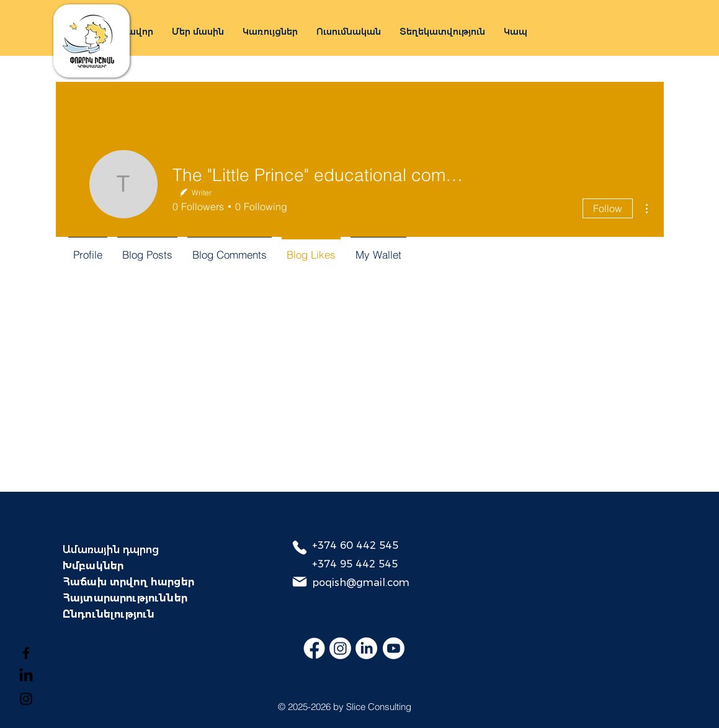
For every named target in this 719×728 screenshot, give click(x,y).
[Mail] (300, 582)
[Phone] (300, 548)
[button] (270, 32)
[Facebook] (26, 653)
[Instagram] (26, 699)
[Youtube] (394, 648)
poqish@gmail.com (361, 583)
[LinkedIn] (366, 648)
